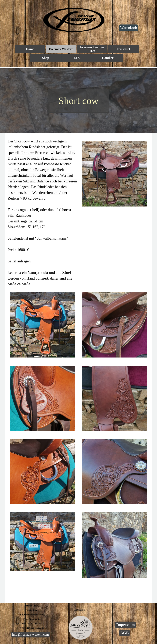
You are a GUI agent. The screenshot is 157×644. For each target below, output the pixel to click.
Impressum (126, 625)
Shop (46, 58)
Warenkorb (129, 28)
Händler (108, 58)
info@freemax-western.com (30, 635)
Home (30, 49)
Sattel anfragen (19, 261)
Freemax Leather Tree (92, 49)
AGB (124, 633)
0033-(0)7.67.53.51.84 (31, 624)
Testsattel (123, 49)
